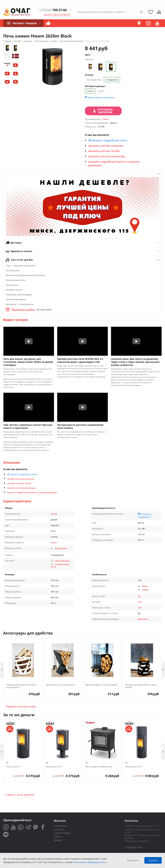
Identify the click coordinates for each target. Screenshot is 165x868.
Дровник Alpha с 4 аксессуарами (102, 685)
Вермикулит (61, 548)
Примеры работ (21, 310)
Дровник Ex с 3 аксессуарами (60, 685)
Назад (145, 590)
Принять (153, 860)
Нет (140, 602)
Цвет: (88, 55)
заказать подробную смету (108, 140)
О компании (60, 826)
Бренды (58, 840)
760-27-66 (52, 10)
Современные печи (60, 566)
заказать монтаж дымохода (106, 156)
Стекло (90, 91)
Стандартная (112, 80)
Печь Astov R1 (13, 767)
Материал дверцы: (95, 86)
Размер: (89, 75)
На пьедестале (94, 80)
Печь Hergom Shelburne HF (99, 767)
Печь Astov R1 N (54, 767)
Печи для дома (62, 561)
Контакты (59, 829)
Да (139, 596)
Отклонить (133, 860)
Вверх (145, 586)
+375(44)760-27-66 (133, 847)
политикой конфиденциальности (90, 862)
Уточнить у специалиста (145, 516)
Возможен (143, 619)
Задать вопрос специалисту (100, 97)
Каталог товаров (24, 23)
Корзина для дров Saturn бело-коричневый (22, 686)
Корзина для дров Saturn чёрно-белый (141, 686)
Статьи (57, 836)
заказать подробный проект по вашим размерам (32, 492)
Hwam (54, 514)
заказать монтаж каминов (105, 146)
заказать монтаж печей (104, 151)
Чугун (101, 91)
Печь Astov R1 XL (134, 767)
